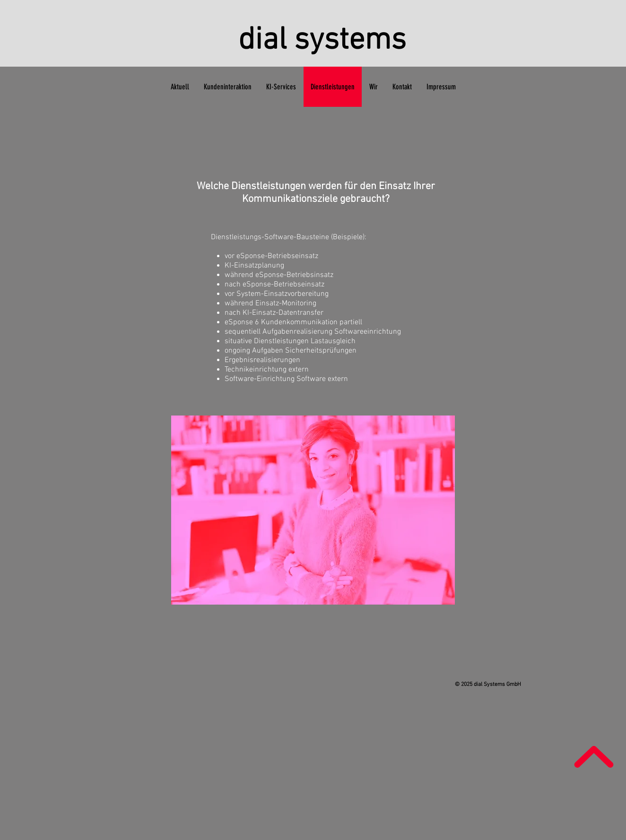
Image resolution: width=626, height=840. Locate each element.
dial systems (322, 41)
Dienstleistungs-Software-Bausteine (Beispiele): (289, 237)
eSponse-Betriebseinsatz (283, 285)
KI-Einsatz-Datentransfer (283, 313)
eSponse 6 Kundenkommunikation (281, 322)
